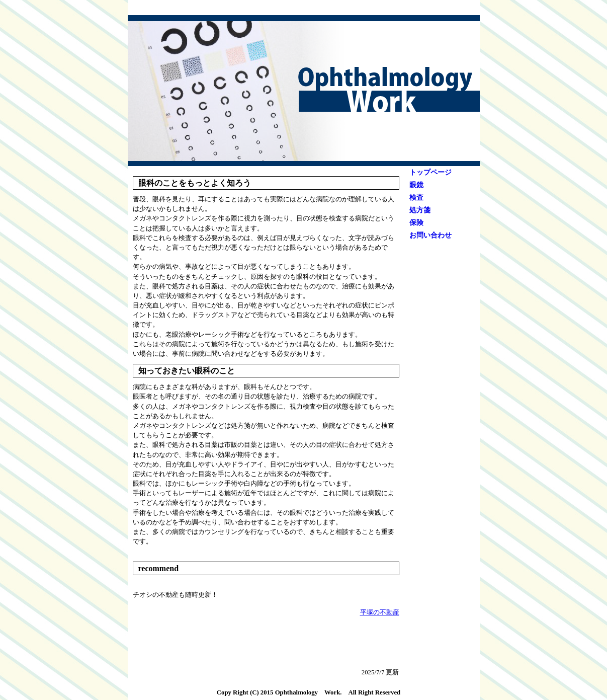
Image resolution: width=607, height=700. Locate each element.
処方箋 (420, 210)
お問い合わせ (430, 235)
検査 (416, 198)
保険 (416, 223)
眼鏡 (416, 185)
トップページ (430, 172)
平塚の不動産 (380, 612)
